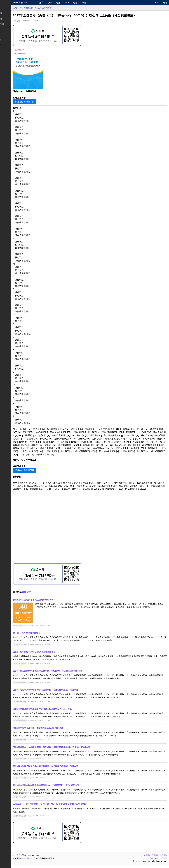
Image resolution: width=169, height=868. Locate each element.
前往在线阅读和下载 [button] (35, 102)
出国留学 (6, 56)
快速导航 (6, 3)
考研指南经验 (8, 24)
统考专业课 (7, 19)
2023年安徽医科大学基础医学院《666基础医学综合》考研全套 (53, 712)
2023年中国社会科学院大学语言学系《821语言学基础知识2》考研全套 (56, 788)
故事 (58, 3)
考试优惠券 (28, 629)
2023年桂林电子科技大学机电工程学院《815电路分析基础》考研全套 (56, 769)
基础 (34, 595)
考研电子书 (7, 45)
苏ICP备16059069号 (158, 862)
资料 (165, 3)
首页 (25, 8)
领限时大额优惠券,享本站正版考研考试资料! (44, 603)
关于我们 (147, 858)
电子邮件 (163, 858)
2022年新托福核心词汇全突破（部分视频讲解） (46, 655)
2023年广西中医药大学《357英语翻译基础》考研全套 (48, 731)
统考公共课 (7, 13)
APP (75, 3)
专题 (67, 3)
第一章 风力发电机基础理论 (37, 636)
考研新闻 (6, 8)
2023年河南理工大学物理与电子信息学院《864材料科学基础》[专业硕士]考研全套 (62, 750)
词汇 (39, 595)
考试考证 (6, 51)
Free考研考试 (30, 3)
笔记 (84, 3)
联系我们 (155, 858)
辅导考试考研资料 (55, 8)
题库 (50, 3)
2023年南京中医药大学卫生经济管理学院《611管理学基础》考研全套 (56, 693)
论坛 (92, 3)
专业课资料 (7, 40)
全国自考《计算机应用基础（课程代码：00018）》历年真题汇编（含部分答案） (61, 807)
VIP (157, 3)
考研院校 (6, 29)
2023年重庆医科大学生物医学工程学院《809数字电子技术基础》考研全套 (58, 674)
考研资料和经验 (37, 8)
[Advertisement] (95, 530)
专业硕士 (6, 35)
